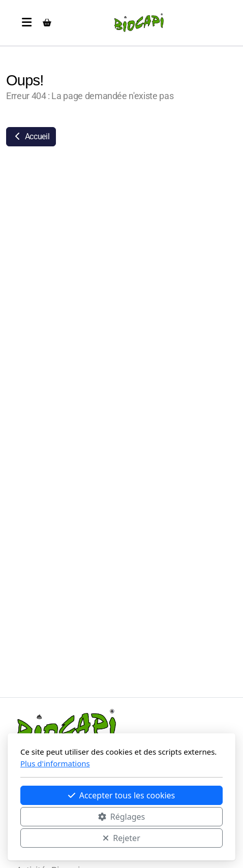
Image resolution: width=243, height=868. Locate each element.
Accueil (31, 136)
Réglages (121, 817)
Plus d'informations (55, 763)
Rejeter (121, 838)
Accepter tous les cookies (122, 795)
